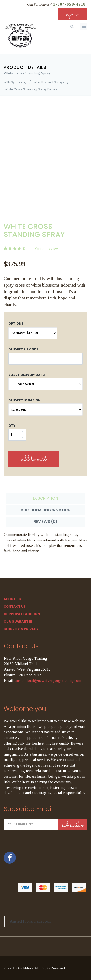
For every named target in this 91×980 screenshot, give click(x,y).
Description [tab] (45, 498)
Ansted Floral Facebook (30, 921)
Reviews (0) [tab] (45, 521)
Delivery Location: (25, 400)
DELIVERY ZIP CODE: (24, 349)
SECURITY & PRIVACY (21, 629)
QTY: (12, 426)
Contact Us (15, 607)
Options (16, 324)
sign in (73, 14)
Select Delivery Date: (27, 375)
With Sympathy (15, 82)
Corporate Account (23, 614)
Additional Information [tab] (46, 510)
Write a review (47, 248)
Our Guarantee (18, 622)
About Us (12, 599)
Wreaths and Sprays (49, 82)
